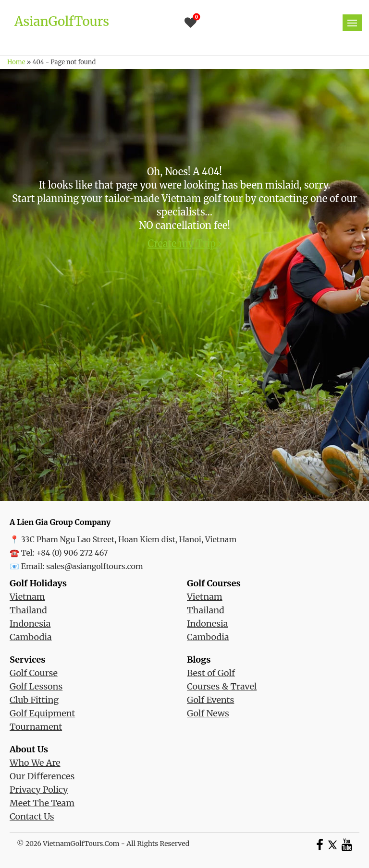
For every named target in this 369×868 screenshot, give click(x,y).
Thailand (28, 610)
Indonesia (30, 624)
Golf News (208, 713)
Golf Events (210, 700)
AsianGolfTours (62, 21)
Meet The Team (42, 803)
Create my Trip (184, 244)
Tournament (36, 727)
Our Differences (42, 776)
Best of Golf (211, 673)
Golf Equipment (42, 713)
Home (16, 62)
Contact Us (32, 816)
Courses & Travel (222, 686)
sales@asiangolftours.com (94, 566)
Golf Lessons (36, 686)
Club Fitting (34, 700)
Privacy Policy (39, 790)
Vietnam (27, 597)
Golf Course (34, 673)
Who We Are (35, 763)
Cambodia (31, 637)
